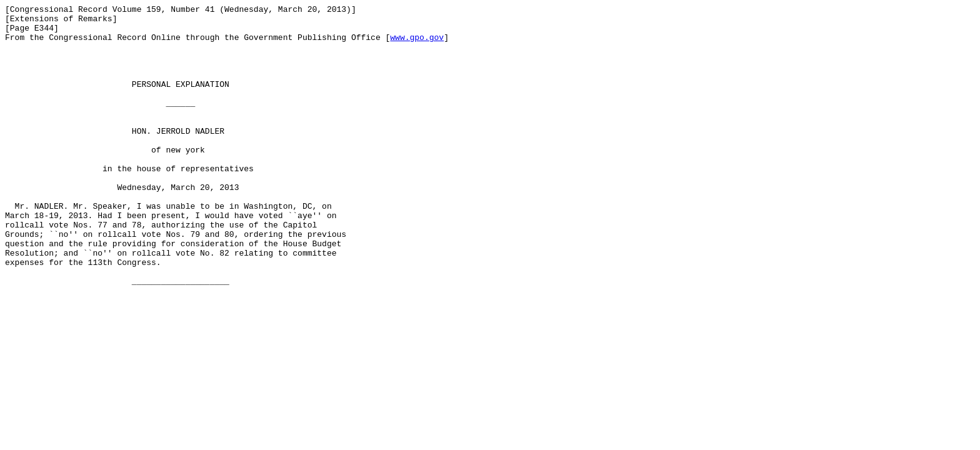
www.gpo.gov (417, 44)
